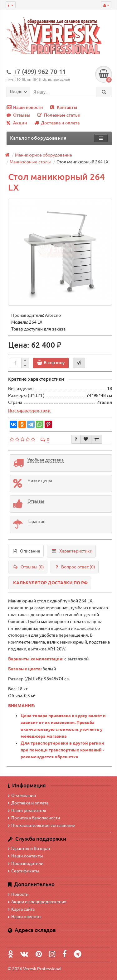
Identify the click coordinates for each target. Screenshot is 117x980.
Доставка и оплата (57, 123)
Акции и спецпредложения (37, 902)
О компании (22, 795)
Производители (26, 863)
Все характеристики (29, 410)
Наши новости (25, 107)
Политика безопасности (34, 818)
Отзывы (18, 115)
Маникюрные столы (30, 162)
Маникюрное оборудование (44, 155)
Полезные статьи (59, 115)
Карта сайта (21, 909)
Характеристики (72, 551)
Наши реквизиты (27, 810)
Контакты (64, 107)
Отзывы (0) (29, 567)
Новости (18, 894)
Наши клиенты (25, 917)
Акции (17, 123)
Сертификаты (24, 871)
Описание (27, 551)
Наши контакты (25, 856)
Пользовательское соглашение (41, 825)
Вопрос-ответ (75, 567)
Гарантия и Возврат (29, 848)
